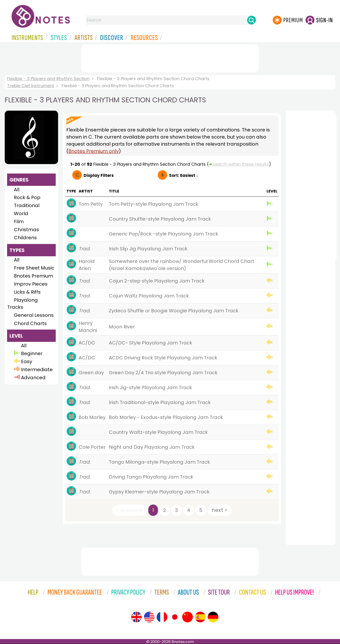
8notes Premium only (94, 151)
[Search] (251, 20)
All (17, 190)
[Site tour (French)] (162, 617)
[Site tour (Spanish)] (200, 617)
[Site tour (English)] (136, 617)
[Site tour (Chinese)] (187, 617)
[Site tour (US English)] (149, 617)
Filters (99, 175)
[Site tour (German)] (213, 617)
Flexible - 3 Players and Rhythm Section (48, 79)
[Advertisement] (170, 57)
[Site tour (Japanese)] (175, 617)
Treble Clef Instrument (31, 86)
